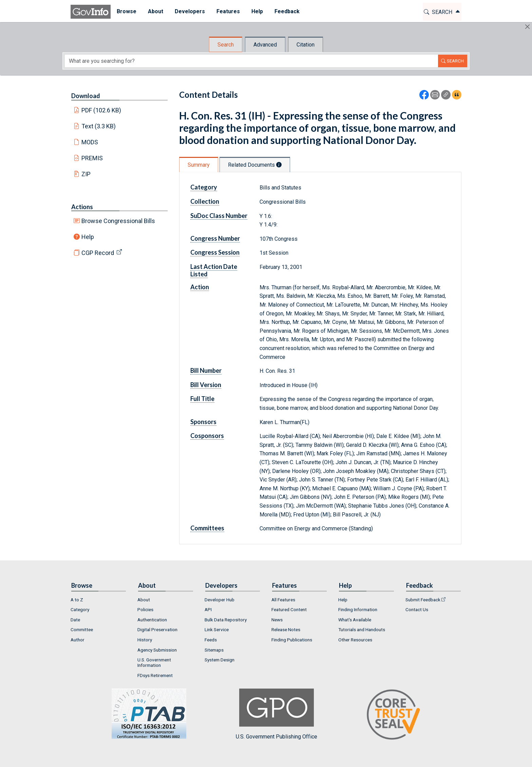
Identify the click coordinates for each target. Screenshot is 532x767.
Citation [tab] (306, 45)
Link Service (217, 629)
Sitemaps (214, 650)
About (144, 600)
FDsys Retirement (155, 675)
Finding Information (358, 609)
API (208, 609)
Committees (207, 528)
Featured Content (289, 609)
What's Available (355, 620)
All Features (283, 600)
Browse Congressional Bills (118, 221)
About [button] (155, 11)
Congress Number (215, 238)
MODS (90, 142)
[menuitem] (126, 12)
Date (75, 620)
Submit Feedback (423, 600)
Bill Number (206, 370)
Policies (145, 609)
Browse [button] (126, 11)
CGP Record (98, 253)
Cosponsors (207, 436)
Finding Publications (292, 640)
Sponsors (203, 422)
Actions (82, 207)
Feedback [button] (287, 11)
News (277, 620)
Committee (82, 629)
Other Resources (355, 640)
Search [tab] (226, 45)
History (145, 640)
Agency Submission (157, 650)
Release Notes (286, 629)
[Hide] (527, 27)
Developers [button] (189, 11)
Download (86, 96)
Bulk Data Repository (226, 620)
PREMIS (92, 158)
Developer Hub (220, 600)
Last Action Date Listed (214, 270)
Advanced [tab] (265, 45)
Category (204, 187)
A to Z (77, 600)
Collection (205, 201)
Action (200, 287)
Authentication (152, 620)
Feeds (211, 640)
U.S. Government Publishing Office (277, 714)
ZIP (86, 174)
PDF (101, 110)
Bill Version (206, 385)
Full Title (202, 399)
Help (88, 237)
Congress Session (215, 252)
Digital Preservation (157, 629)
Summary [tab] (199, 165)
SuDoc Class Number (219, 216)
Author (78, 640)
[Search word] (251, 61)
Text (99, 126)
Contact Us (417, 609)
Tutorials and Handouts (362, 629)
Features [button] (228, 11)
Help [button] (257, 11)
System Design (220, 660)
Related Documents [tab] (255, 165)
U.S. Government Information (154, 662)
